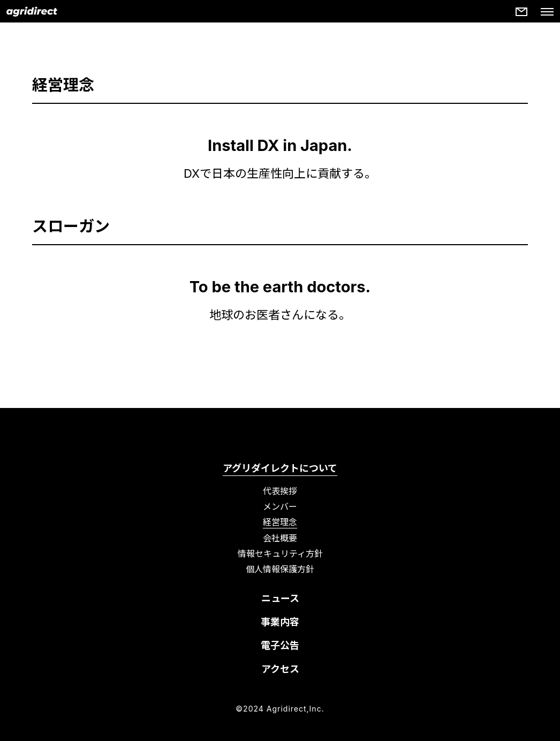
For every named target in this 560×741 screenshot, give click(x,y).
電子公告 (280, 645)
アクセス (280, 669)
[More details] (521, 12)
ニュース (280, 598)
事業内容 (280, 622)
